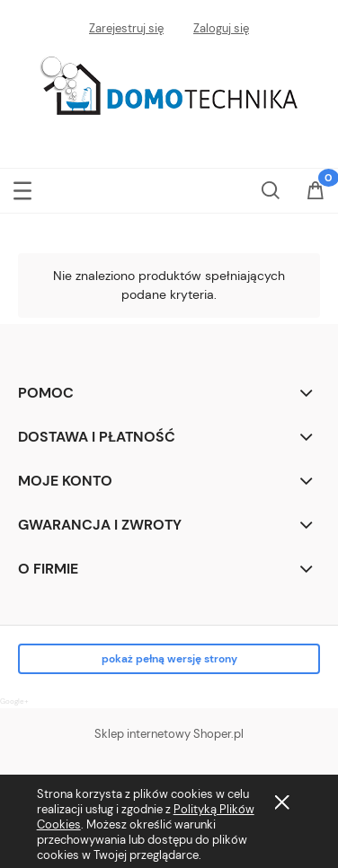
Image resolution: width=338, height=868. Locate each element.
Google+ (14, 701)
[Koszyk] (316, 192)
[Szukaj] (271, 187)
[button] (22, 187)
